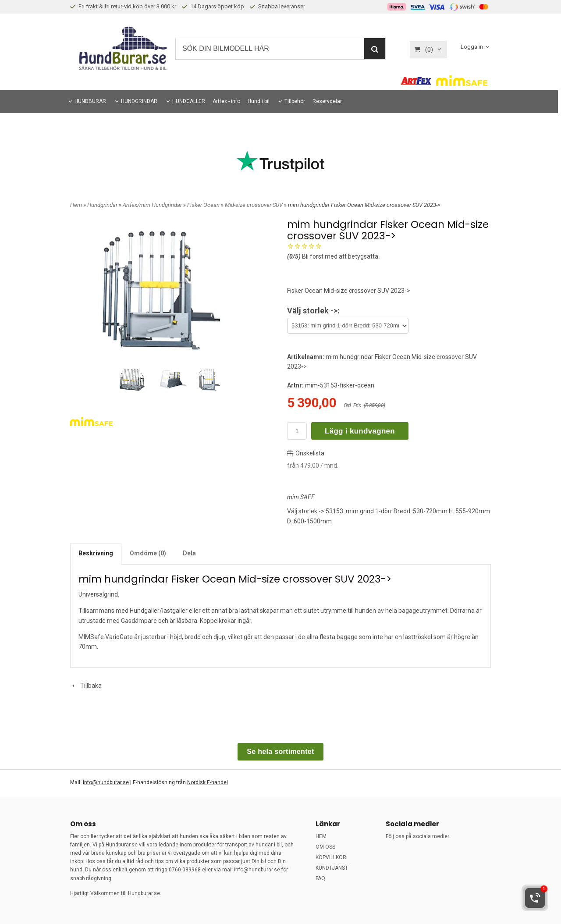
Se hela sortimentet (280, 752)
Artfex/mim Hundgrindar (153, 205)
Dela (189, 553)
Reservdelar (327, 101)
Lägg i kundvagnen (360, 431)
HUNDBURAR (90, 101)
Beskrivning (96, 553)
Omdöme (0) (148, 553)
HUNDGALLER (189, 101)
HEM (321, 836)
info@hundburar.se (106, 782)
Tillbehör (295, 101)
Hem (76, 205)
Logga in (472, 47)
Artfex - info (226, 101)
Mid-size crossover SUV (254, 205)
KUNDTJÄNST (332, 868)
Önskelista (306, 453)
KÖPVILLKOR (331, 857)
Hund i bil (259, 101)
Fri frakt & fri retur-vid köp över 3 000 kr (123, 6)
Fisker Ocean (204, 205)
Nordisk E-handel (208, 782)
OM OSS (325, 847)
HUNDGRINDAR (139, 101)
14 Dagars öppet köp (213, 6)
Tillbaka (86, 686)
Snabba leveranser (277, 6)
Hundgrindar (103, 205)
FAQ (320, 878)
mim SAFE (301, 497)
